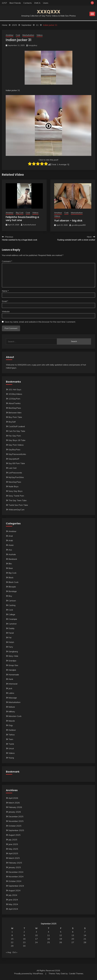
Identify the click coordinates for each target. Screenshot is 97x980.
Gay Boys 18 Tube (17, 440)
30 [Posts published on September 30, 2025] (24, 946)
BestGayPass (15, 408)
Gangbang (13, 651)
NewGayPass (15, 482)
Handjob (12, 670)
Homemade (14, 675)
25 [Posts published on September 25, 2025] (48, 942)
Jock (10, 688)
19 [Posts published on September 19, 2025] (61, 939)
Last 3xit (13, 468)
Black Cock (13, 582)
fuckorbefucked (29, 225)
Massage (13, 698)
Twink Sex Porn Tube (18, 505)
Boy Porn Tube (15, 417)
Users (46, 3)
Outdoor (12, 730)
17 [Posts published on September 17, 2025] (36, 939)
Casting (12, 605)
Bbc (10, 564)
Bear (11, 568)
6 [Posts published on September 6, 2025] (73, 932)
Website (6, 311)
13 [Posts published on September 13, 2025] (73, 935)
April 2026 (13, 798)
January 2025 (15, 867)
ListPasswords (15, 473)
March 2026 (14, 803)
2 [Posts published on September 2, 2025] (24, 932)
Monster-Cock (15, 716)
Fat (10, 638)
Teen (11, 739)
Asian (11, 545)
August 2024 (14, 890)
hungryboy (33, 45)
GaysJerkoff (14, 459)
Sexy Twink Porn (16, 496)
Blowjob (12, 587)
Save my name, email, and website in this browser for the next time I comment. (40, 322)
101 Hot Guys (15, 389)
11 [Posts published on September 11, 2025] (48, 935)
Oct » (15, 952)
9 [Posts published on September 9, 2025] (24, 935)
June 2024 (13, 900)
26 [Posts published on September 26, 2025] (61, 942)
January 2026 (15, 812)
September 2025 (16, 830)
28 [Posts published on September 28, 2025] (85, 942)
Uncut (11, 748)
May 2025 (13, 849)
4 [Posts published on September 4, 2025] (48, 932)
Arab (11, 540)
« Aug (8, 952)
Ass (10, 550)
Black (11, 577)
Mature (12, 707)
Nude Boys (13, 486)
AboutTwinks (15, 403)
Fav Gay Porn (15, 436)
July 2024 (13, 895)
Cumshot (13, 624)
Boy (10, 596)
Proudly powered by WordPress (29, 973)
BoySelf (12, 422)
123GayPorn (14, 399)
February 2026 (15, 807)
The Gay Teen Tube (17, 500)
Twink (11, 744)
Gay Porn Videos (16, 445)
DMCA (37, 3)
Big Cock (20, 213)
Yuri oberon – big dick (68, 221)
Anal (11, 536)
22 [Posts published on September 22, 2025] (12, 942)
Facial (11, 633)
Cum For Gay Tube (17, 431)
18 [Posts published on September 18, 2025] (48, 939)
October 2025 (15, 826)
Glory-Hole (13, 656)
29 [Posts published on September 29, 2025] (12, 946)
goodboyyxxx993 (79, 225)
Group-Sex (13, 665)
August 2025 (14, 835)
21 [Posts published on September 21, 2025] (85, 939)
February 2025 (15, 863)
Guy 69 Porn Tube (17, 463)
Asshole (12, 554)
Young (11, 758)
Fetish (11, 642)
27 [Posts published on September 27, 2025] (73, 942)
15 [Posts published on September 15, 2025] (12, 939)
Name (5, 291)
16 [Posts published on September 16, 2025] (24, 939)
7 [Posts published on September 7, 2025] (85, 932)
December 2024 (16, 872)
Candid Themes (76, 973)
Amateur (10, 35)
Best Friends (15, 3)
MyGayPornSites (16, 477)
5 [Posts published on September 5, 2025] (61, 932)
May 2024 (13, 904)
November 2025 (16, 821)
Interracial (13, 684)
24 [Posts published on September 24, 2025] (36, 942)
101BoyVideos (15, 394)
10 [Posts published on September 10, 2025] (36, 935)
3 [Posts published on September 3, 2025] (36, 932)
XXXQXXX (49, 12)
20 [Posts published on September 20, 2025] (73, 939)
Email (5, 301)
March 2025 (14, 858)
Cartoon (12, 601)
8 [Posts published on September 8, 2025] (12, 935)
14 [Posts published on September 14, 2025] (85, 935)
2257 (4, 3)
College (12, 614)
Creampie (13, 619)
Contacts (28, 3)
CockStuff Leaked (17, 426)
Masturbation (28, 35)
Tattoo (12, 735)
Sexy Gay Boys (15, 491)
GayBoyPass (14, 449)
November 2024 (16, 877)
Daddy (11, 628)
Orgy (11, 725)
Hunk (11, 679)
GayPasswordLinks (17, 454)
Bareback (13, 559)
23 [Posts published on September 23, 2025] (24, 942)
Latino (11, 693)
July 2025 (13, 840)
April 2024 (13, 909)
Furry (11, 647)
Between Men (15, 413)
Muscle (12, 721)
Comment (7, 261)
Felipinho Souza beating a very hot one (22, 219)
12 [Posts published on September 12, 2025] (61, 935)
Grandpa (12, 661)
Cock (18, 35)
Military (12, 711)
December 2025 (16, 816)
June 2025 (13, 844)
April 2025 (13, 853)
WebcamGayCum (16, 510)
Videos (40, 35)
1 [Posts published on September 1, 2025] (12, 932)
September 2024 (16, 886)
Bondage (13, 591)
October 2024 (15, 881)
